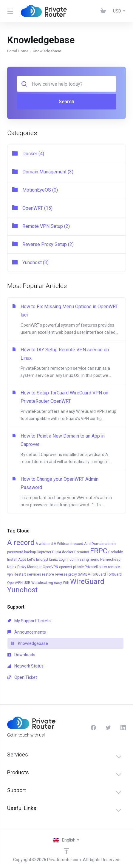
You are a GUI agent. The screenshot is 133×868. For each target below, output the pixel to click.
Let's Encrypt (38, 560)
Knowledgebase (30, 643)
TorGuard (98, 574)
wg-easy (55, 583)
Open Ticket (22, 677)
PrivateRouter (96, 567)
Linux (54, 560)
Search (66, 102)
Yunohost (22, 590)
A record (21, 543)
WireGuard (87, 582)
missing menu (87, 560)
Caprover (44, 552)
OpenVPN (50, 567)
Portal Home (18, 51)
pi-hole (78, 567)
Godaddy (116, 552)
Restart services (27, 574)
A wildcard (44, 544)
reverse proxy (66, 574)
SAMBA (84, 574)
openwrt (66, 567)
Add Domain (94, 544)
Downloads (21, 655)
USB (27, 583)
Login (63, 560)
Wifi (66, 583)
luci (72, 560)
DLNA (57, 552)
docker (68, 552)
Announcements (27, 632)
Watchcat (39, 583)
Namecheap (110, 560)
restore (48, 574)
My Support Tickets (29, 621)
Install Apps (17, 560)
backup (30, 552)
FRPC (99, 551)
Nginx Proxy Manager (24, 567)
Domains (82, 552)
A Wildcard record (68, 544)
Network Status (25, 666)
